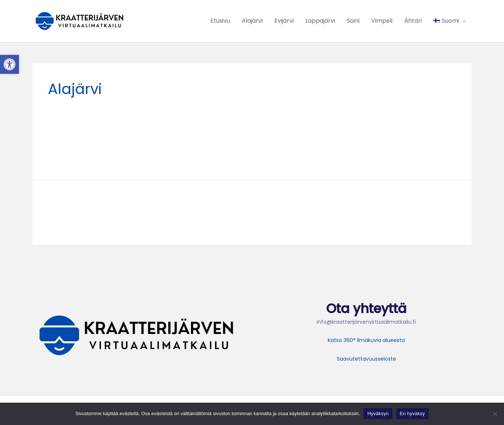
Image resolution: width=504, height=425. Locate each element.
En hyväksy (412, 413)
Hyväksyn (378, 413)
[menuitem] (450, 21)
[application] (462, 21)
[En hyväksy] (495, 414)
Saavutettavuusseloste (366, 359)
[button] (10, 64)
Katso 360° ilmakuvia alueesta (366, 340)
